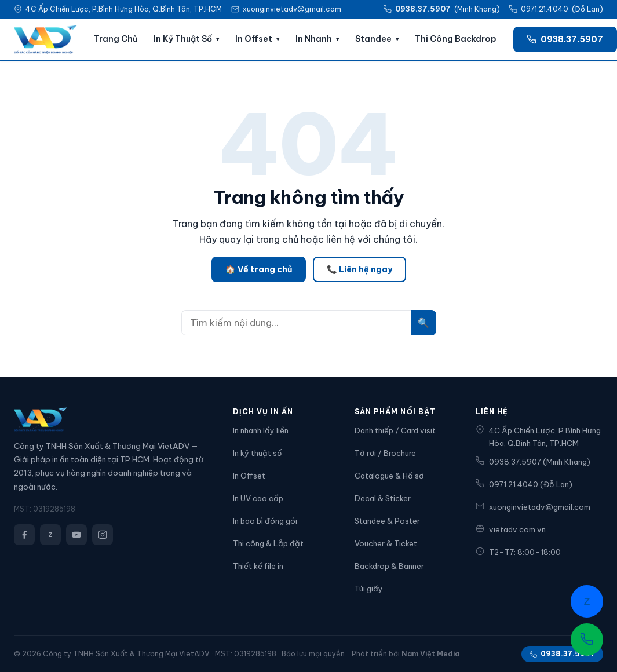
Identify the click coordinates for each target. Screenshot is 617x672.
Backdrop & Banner (389, 566)
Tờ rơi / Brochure (385, 453)
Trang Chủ (116, 39)
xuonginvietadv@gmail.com (292, 9)
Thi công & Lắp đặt (268, 543)
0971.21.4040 (545, 9)
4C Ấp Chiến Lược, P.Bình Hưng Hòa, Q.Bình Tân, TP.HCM (538, 437)
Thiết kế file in (258, 566)
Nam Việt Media (430, 654)
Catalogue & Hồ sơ (389, 476)
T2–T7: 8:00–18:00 (518, 552)
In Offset (254, 39)
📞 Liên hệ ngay (359, 269)
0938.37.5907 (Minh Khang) (533, 461)
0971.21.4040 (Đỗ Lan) (524, 484)
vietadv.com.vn (511, 529)
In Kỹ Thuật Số (183, 39)
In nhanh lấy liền (261, 430)
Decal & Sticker (383, 498)
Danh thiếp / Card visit (395, 430)
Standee (373, 39)
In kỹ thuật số (258, 453)
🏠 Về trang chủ (259, 269)
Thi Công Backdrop (456, 39)
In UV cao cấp (258, 498)
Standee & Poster (387, 521)
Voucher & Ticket (386, 543)
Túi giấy (369, 589)
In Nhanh (314, 39)
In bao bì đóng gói (265, 521)
